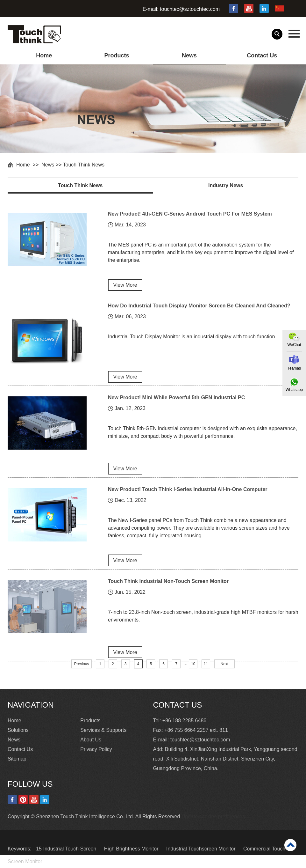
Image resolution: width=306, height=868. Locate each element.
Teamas (294, 368)
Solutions (18, 730)
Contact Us (262, 55)
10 (193, 664)
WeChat (294, 345)
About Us (91, 740)
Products (117, 55)
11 (206, 664)
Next (224, 664)
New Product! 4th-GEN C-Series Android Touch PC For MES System (190, 214)
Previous (82, 664)
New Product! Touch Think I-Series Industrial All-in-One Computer (188, 489)
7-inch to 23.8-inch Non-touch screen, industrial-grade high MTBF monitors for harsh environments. (203, 616)
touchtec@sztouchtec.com (190, 9)
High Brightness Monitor (132, 849)
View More (125, 285)
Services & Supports (103, 730)
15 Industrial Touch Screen (67, 849)
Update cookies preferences (213, 817)
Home (44, 55)
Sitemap (17, 759)
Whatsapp (294, 390)
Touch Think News (84, 165)
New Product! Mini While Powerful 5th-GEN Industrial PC (176, 397)
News (189, 55)
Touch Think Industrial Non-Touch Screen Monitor (168, 581)
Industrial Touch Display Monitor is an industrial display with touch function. (192, 337)
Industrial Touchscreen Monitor (202, 849)
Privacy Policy (96, 749)
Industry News (226, 185)
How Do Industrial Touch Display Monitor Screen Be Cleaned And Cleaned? (199, 306)
